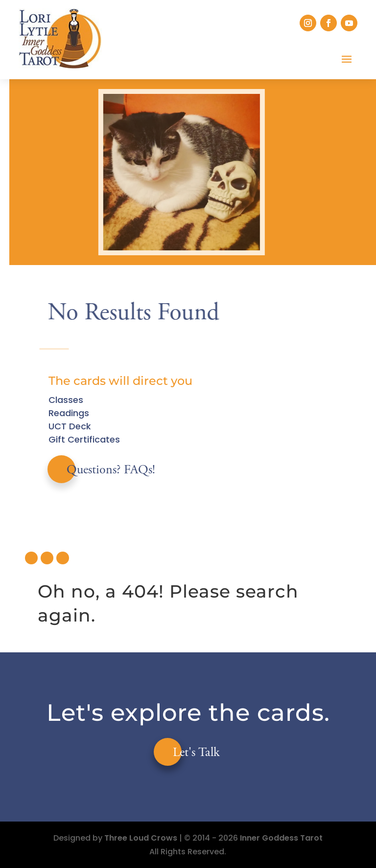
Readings (69, 413)
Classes (66, 400)
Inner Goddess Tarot (281, 838)
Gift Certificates (84, 439)
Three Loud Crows (141, 838)
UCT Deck (70, 426)
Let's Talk (196, 753)
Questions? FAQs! (111, 470)
